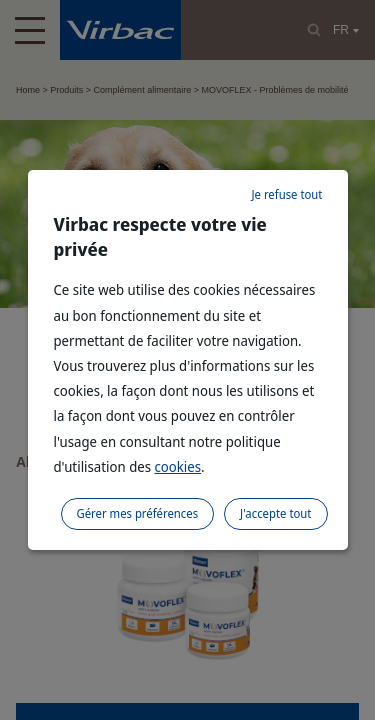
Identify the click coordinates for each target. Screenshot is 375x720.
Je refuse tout (286, 194)
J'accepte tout (275, 513)
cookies (177, 466)
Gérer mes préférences (138, 513)
